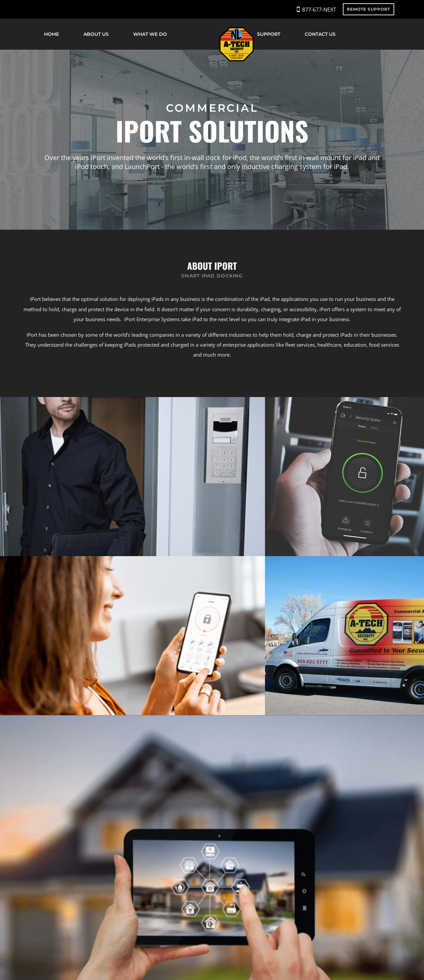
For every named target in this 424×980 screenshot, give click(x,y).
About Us (96, 34)
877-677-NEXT (319, 10)
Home (52, 34)
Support (269, 34)
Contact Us (320, 34)
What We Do (150, 34)
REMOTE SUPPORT (369, 9)
